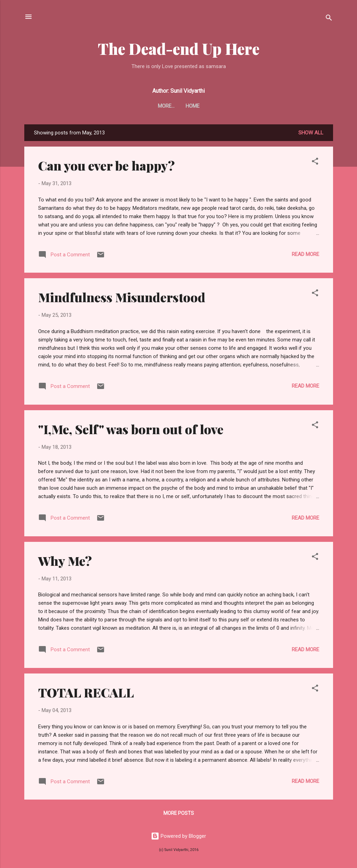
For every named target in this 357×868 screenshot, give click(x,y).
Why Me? (65, 561)
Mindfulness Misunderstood (122, 297)
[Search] (329, 19)
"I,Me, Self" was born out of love (131, 429)
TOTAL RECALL (86, 692)
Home (179, 106)
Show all (311, 133)
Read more (305, 254)
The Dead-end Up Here (179, 48)
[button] (315, 162)
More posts (179, 813)
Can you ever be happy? (107, 165)
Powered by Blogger (178, 836)
